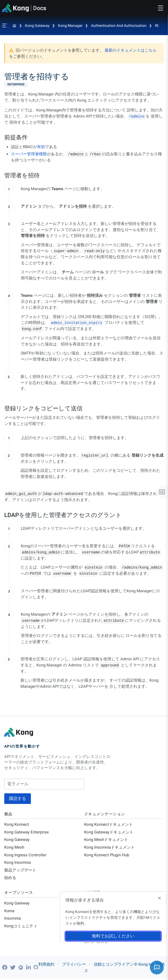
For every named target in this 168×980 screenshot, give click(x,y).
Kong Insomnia (18, 863)
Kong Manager (70, 26)
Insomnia (13, 920)
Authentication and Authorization (119, 26)
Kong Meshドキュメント (106, 840)
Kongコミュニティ (21, 927)
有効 (41, 147)
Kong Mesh (14, 848)
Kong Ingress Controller (25, 856)
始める (10, 879)
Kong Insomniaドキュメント (109, 848)
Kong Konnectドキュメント (108, 825)
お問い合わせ (96, 943)
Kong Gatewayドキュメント (109, 832)
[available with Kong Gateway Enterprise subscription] (84, 85)
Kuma (9, 912)
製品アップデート (20, 871)
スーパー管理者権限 (29, 154)
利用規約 (46, 966)
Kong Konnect (17, 825)
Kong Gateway (37, 26)
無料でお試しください (113, 936)
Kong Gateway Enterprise (26, 832)
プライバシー (74, 966)
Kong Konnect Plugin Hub (107, 856)
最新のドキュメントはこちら (131, 50)
